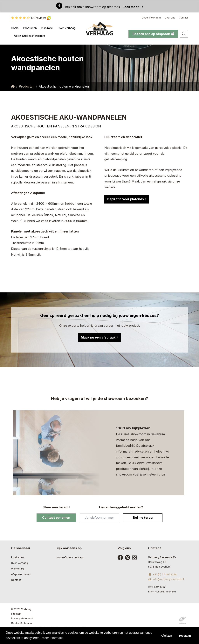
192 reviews (31, 18)
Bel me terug (143, 518)
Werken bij (17, 569)
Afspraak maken (21, 574)
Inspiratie (47, 28)
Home (15, 28)
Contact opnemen (56, 518)
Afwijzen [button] (166, 636)
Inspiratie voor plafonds (127, 199)
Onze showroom (151, 18)
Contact (183, 18)
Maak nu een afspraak (99, 337)
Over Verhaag (67, 28)
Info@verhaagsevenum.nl (166, 579)
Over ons (170, 18)
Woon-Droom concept (70, 557)
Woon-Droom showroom (29, 36)
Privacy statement (22, 618)
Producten (30, 28)
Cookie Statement (22, 623)
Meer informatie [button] (53, 638)
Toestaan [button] (185, 636)
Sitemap (16, 614)
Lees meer (133, 7)
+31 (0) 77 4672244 (162, 574)
